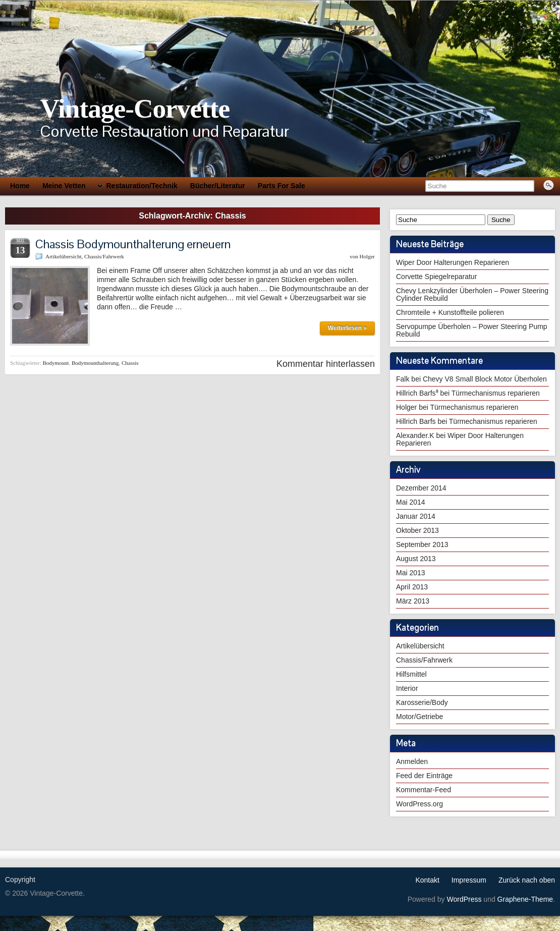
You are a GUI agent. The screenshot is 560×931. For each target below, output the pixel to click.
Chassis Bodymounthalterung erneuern (133, 244)
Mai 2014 (411, 502)
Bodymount (55, 363)
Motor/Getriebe (419, 717)
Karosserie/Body (422, 702)
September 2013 (422, 544)
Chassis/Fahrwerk (104, 256)
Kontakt (427, 880)
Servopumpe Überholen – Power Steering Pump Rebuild (472, 330)
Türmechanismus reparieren (496, 393)
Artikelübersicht (63, 256)
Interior (407, 688)
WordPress (464, 899)
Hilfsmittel (411, 674)
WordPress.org (419, 804)
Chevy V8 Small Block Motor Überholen (485, 379)
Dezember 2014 (421, 488)
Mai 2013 (411, 573)
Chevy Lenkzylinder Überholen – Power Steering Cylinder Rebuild (472, 294)
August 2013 (416, 559)
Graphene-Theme (525, 899)
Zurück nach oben (527, 880)
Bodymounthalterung (95, 363)
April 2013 (412, 587)
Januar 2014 (416, 516)
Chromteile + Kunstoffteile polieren (450, 312)
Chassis (130, 363)
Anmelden (412, 761)
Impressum (469, 880)
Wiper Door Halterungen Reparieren (453, 262)
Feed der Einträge (424, 776)
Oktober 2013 (417, 530)
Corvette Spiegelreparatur (436, 277)
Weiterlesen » (347, 328)
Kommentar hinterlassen (326, 364)
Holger (367, 256)
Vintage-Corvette (135, 108)
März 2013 (413, 601)
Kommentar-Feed (424, 790)
